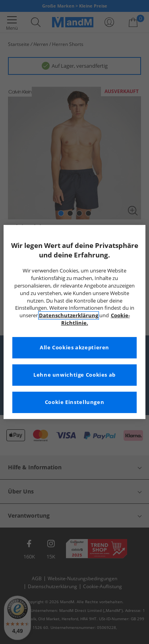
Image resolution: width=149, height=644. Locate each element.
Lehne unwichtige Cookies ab (74, 375)
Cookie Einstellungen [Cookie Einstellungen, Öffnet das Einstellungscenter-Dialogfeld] (75, 402)
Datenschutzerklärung (69, 315)
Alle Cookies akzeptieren (74, 348)
